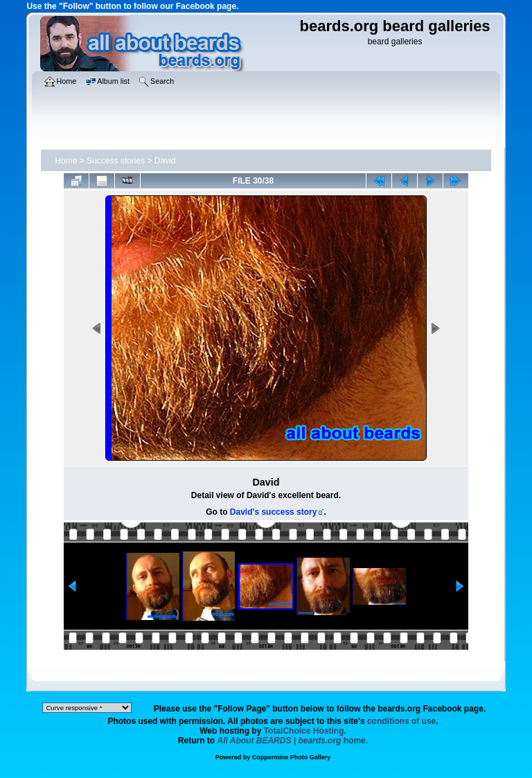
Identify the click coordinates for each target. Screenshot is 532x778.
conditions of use (401, 721)
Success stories (116, 161)
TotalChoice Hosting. (305, 731)
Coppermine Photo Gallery (292, 757)
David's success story (274, 512)
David (165, 161)
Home (66, 161)
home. (293, 741)
